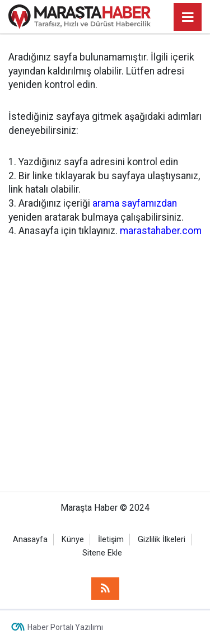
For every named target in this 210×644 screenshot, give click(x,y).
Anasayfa (30, 540)
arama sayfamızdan (135, 203)
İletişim (111, 540)
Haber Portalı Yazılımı (65, 627)
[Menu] (188, 17)
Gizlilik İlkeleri (162, 540)
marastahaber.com (161, 231)
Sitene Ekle (102, 553)
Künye (73, 540)
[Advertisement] (105, 356)
